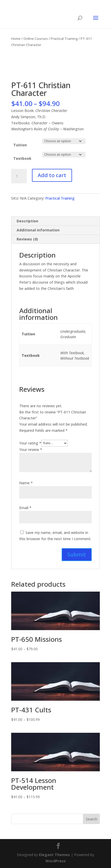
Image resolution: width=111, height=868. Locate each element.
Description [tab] (27, 221)
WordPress (56, 861)
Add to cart (52, 175)
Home (16, 39)
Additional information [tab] (38, 230)
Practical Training (64, 39)
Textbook (22, 158)
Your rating (30, 443)
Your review (31, 450)
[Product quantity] (19, 176)
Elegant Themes (54, 855)
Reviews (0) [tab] (27, 239)
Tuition (20, 145)
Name (26, 483)
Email (25, 508)
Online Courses (36, 39)
